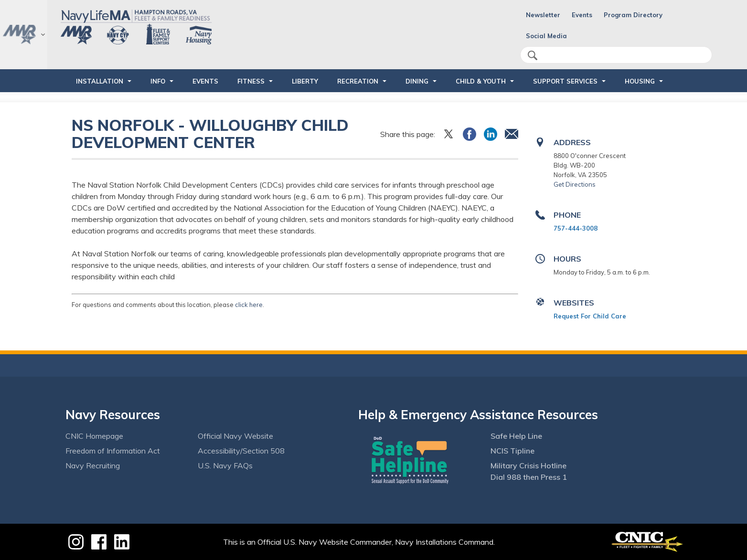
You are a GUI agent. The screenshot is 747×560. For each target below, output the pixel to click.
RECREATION (358, 81)
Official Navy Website (235, 436)
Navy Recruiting (93, 465)
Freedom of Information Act (113, 451)
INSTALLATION (100, 81)
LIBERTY (305, 81)
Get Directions (575, 184)
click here (249, 305)
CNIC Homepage (94, 436)
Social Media (546, 36)
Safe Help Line (516, 436)
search (533, 55)
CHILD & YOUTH (481, 81)
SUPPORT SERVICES (565, 81)
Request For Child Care (590, 316)
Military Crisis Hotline (528, 465)
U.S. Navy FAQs (225, 465)
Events (582, 15)
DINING (417, 81)
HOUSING (640, 81)
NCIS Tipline (512, 451)
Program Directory (633, 15)
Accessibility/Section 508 (241, 451)
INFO (158, 81)
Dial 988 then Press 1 (529, 477)
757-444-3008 (576, 228)
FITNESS (251, 81)
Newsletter (543, 15)
